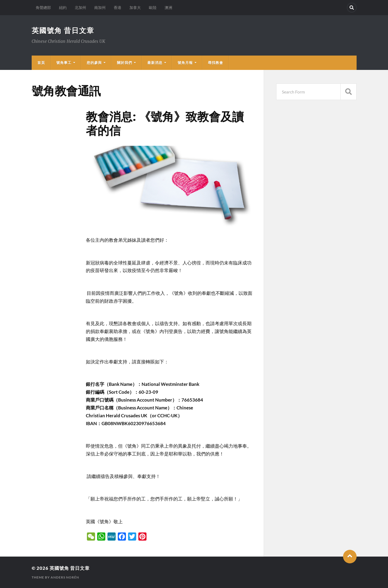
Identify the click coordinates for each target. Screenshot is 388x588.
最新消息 (155, 63)
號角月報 (185, 63)
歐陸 (153, 7)
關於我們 (125, 63)
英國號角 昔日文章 (63, 30)
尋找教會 (216, 63)
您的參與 (94, 63)
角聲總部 (43, 7)
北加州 (80, 7)
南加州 (100, 7)
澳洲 (168, 7)
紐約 (63, 7)
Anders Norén (65, 577)
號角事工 (64, 63)
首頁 (41, 63)
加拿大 (135, 7)
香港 (118, 7)
